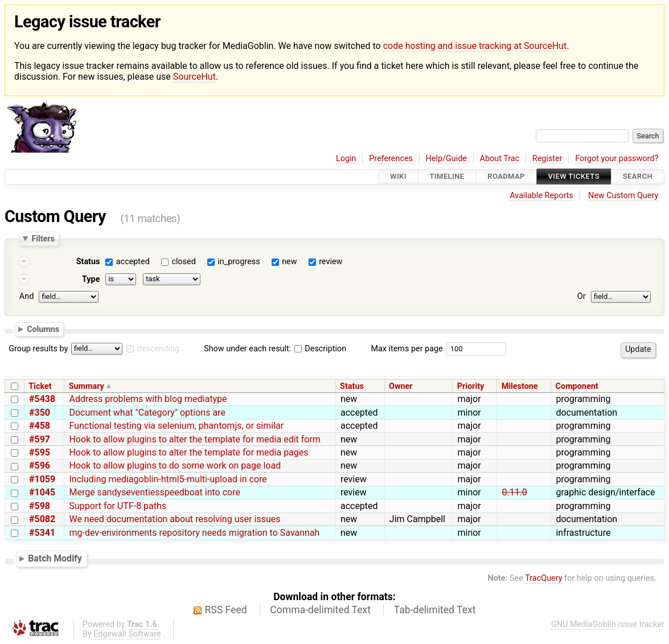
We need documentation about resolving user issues (175, 519)
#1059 (42, 479)
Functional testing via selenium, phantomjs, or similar (176, 426)
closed (183, 262)
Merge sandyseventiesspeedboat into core (154, 492)
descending (158, 349)
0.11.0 (514, 492)
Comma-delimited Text (320, 610)
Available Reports (541, 196)
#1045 (42, 492)
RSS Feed (226, 610)
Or (582, 296)
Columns (43, 329)
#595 (40, 452)
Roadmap (506, 177)
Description (320, 349)
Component (577, 386)
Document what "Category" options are (147, 413)
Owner (401, 386)
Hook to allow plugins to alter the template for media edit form (194, 439)
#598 (40, 506)
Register (547, 159)
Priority (471, 386)
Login (346, 159)
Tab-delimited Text (435, 610)
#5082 (42, 519)
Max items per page (407, 349)
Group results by (38, 349)
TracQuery (543, 578)
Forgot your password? (617, 159)
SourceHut (194, 77)
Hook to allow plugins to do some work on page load (175, 465)
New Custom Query (623, 196)
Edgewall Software (127, 634)
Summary (87, 386)
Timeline (447, 177)
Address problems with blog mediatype (148, 399)
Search (638, 177)
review (331, 262)
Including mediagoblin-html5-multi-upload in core (168, 479)
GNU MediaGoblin (584, 624)
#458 (40, 426)
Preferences (391, 159)
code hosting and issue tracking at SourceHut (475, 46)
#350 (40, 413)
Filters (43, 239)
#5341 (42, 533)
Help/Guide (446, 159)
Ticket (40, 386)
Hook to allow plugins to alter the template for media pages (188, 452)
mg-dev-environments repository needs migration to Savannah (194, 533)
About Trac (500, 159)
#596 (40, 465)
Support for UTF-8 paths (118, 506)
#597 (40, 439)
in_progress (239, 262)
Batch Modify (55, 559)
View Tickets (574, 177)
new (289, 262)
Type (91, 279)
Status (88, 262)
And (26, 296)
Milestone (520, 386)
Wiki (398, 177)
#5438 (42, 399)
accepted (133, 262)
